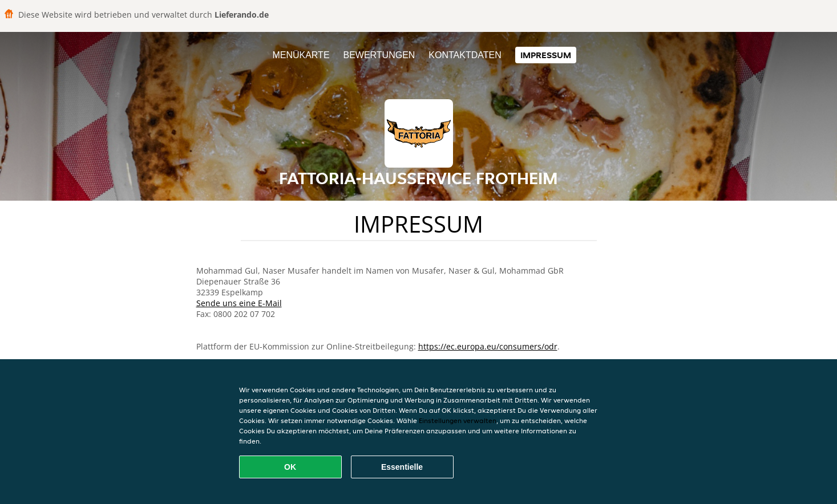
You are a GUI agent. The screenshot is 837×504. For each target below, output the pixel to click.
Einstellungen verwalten (458, 420)
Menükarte (301, 55)
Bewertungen (379, 55)
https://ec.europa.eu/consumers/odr (488, 346)
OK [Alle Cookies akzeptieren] (290, 467)
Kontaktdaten (465, 55)
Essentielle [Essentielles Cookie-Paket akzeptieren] (402, 467)
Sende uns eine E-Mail (239, 303)
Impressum (546, 55)
